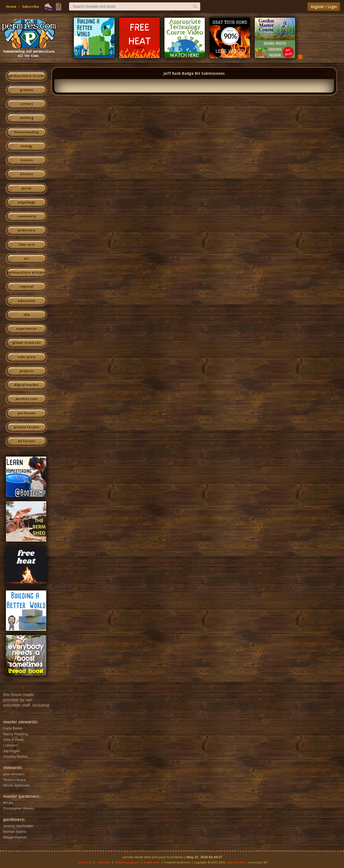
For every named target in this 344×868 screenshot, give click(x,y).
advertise (103, 862)
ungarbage (26, 202)
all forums (26, 441)
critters (26, 104)
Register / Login (324, 7)
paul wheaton (236, 862)
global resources (27, 343)
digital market (26, 385)
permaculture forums (26, 76)
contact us (85, 862)
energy (26, 146)
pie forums (27, 413)
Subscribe (31, 7)
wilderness (27, 230)
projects (27, 371)
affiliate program (127, 862)
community (26, 216)
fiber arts (27, 245)
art (27, 259)
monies (27, 160)
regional (26, 287)
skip (27, 315)
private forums (27, 427)
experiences (26, 329)
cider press (26, 357)
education (26, 301)
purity (26, 188)
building (27, 118)
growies (26, 90)
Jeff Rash (172, 73)
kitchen (27, 174)
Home (11, 7)
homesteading (26, 132)
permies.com (26, 399)
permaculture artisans (26, 273)
